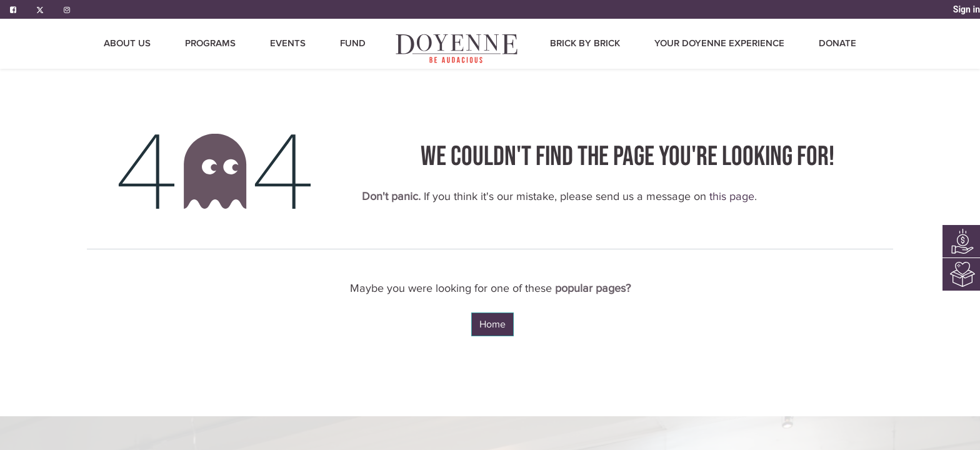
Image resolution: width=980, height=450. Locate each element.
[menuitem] (457, 48)
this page (732, 196)
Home (492, 324)
